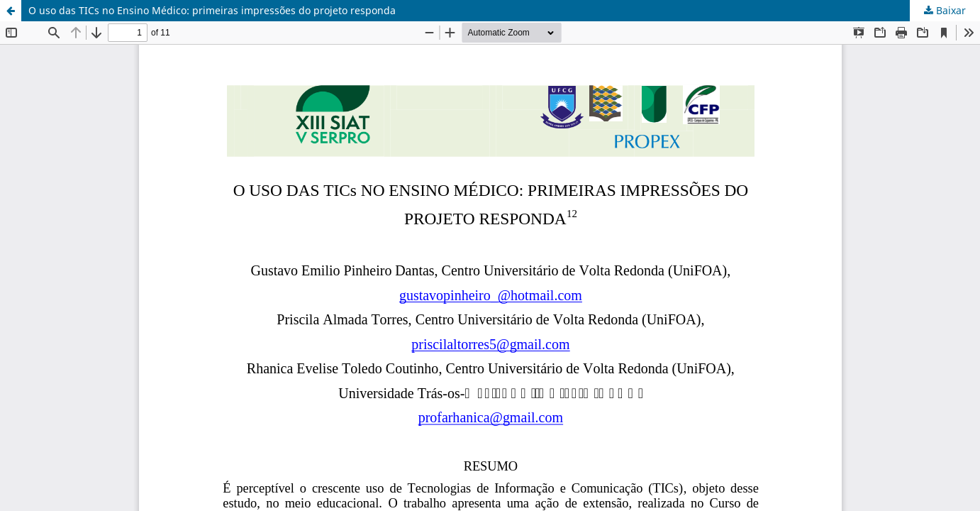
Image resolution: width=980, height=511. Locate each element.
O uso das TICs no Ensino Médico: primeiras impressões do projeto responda (212, 10)
